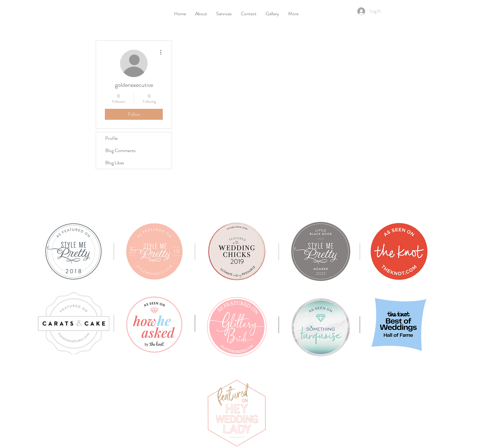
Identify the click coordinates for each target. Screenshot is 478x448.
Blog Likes (115, 163)
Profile (111, 138)
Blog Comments (120, 150)
